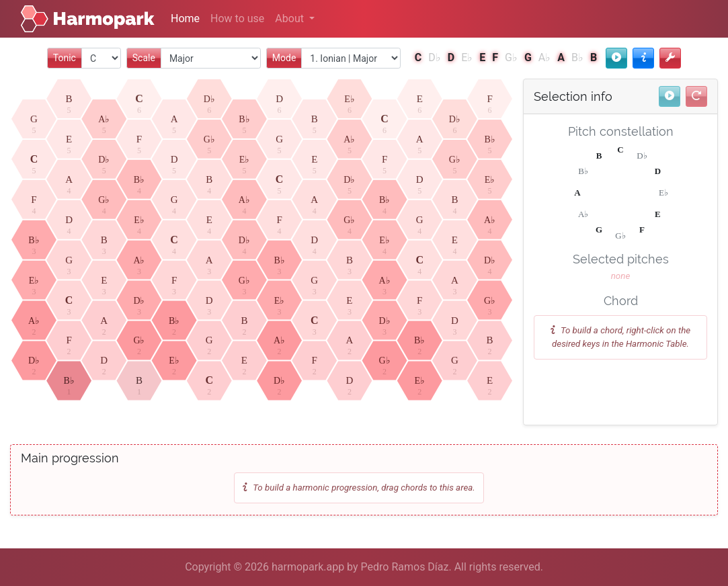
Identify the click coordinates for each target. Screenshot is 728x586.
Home (185, 18)
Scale (144, 58)
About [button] (291, 18)
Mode (284, 58)
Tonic (65, 58)
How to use (237, 18)
